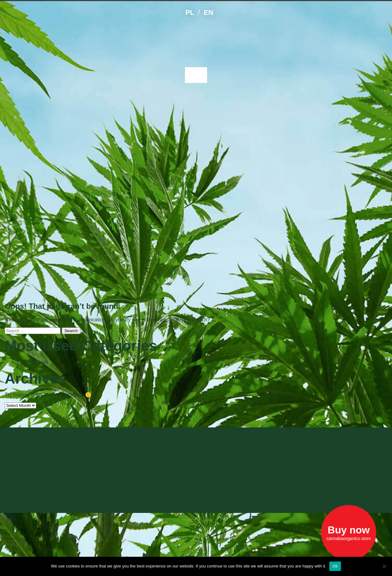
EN (208, 12)
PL (190, 12)
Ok (335, 566)
